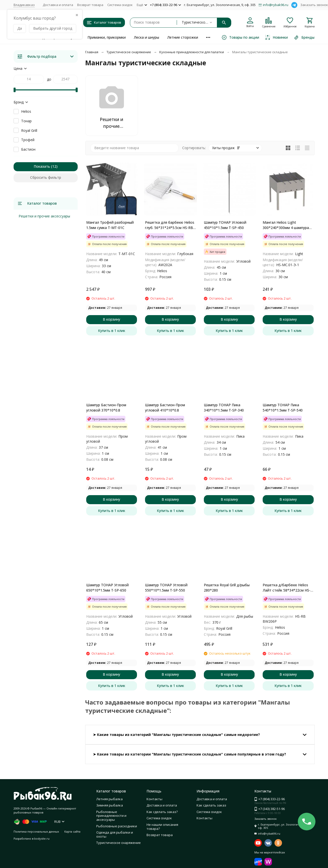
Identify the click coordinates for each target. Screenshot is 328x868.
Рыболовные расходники (117, 826)
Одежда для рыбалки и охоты (115, 834)
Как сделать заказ (211, 805)
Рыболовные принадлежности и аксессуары (111, 816)
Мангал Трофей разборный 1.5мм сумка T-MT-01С (110, 225)
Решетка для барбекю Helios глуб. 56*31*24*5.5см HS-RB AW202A (170, 225)
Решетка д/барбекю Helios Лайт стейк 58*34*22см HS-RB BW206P (287, 588)
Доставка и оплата (58, 5)
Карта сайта (72, 831)
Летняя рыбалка (109, 799)
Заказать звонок (314, 5)
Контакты (154, 799)
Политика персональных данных (36, 831)
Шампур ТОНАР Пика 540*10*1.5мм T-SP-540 (283, 408)
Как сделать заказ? (162, 812)
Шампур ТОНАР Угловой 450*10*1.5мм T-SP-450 (225, 225)
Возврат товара (90, 5)
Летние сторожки (183, 37)
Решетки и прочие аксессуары (44, 216)
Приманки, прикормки (107, 37)
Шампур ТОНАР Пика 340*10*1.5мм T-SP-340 (224, 408)
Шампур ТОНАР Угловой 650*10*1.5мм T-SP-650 (107, 588)
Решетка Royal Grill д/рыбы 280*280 (227, 588)
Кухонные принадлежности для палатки (192, 52)
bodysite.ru (42, 838)
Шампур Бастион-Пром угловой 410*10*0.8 (165, 408)
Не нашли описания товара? (162, 827)
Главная (92, 52)
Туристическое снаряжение (129, 52)
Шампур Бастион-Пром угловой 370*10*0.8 (106, 408)
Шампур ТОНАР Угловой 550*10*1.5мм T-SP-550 (166, 588)
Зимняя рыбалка (110, 805)
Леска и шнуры (146, 37)
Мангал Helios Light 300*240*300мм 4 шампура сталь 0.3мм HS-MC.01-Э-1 (286, 225)
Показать (42, 166)
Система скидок (120, 5)
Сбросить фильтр (46, 177)
